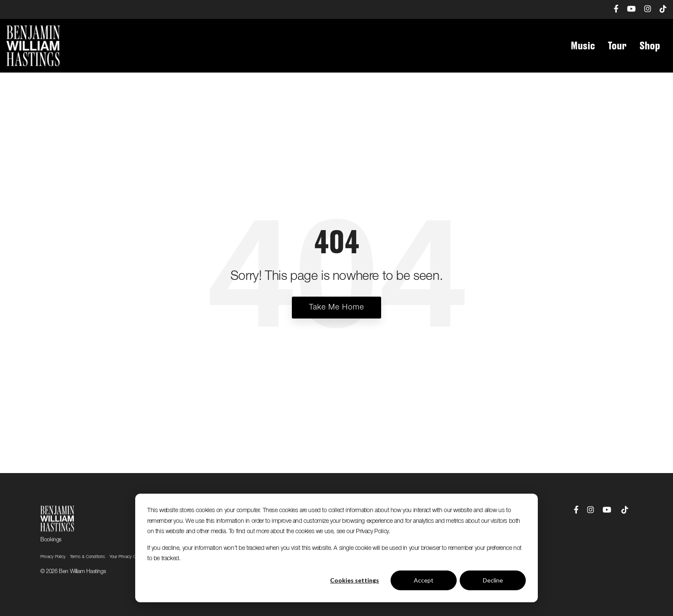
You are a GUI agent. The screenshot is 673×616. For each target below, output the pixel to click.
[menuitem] (612, 9)
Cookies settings (355, 580)
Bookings (51, 540)
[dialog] (336, 548)
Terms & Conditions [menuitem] (88, 557)
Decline (493, 580)
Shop (650, 46)
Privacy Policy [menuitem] (53, 557)
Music (583, 46)
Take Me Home (336, 307)
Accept (424, 580)
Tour (617, 46)
